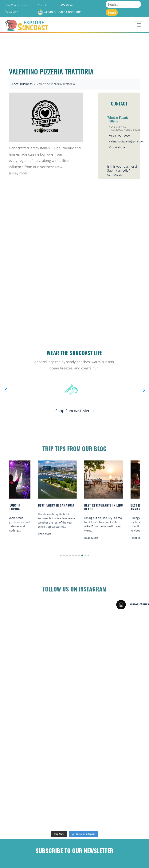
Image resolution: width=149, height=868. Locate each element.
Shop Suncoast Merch (74, 411)
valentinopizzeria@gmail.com (127, 141)
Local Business (22, 84)
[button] (61, 555)
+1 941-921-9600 (120, 135)
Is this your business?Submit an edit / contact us (122, 170)
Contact (44, 5)
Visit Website (117, 147)
